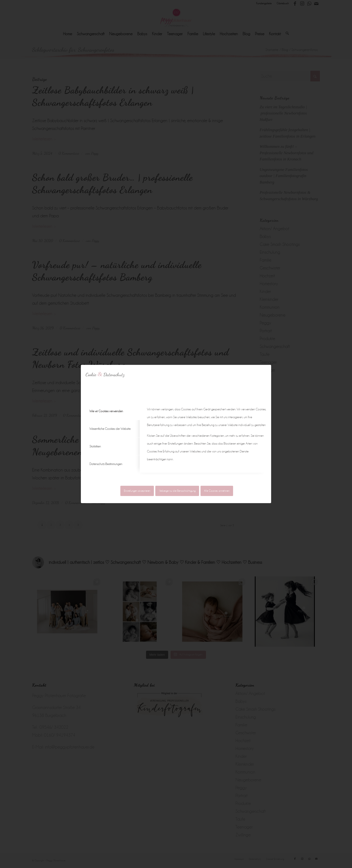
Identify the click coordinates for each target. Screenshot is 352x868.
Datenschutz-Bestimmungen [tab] (106, 464)
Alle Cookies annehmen (217, 491)
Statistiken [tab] (95, 446)
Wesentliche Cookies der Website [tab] (110, 429)
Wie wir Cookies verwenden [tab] (106, 411)
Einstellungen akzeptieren (137, 491)
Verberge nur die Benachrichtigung (177, 491)
